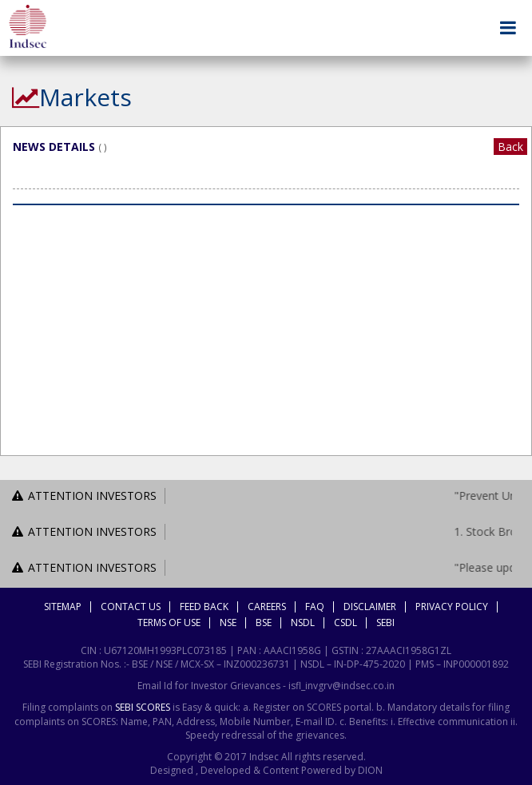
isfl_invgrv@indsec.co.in (341, 686)
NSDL (303, 622)
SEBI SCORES (143, 707)
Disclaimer (370, 607)
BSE (264, 622)
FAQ (315, 607)
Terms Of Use (169, 622)
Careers (267, 607)
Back (510, 147)
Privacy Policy (452, 607)
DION (369, 770)
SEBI (385, 622)
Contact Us (131, 607)
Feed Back (204, 607)
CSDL (345, 622)
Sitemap (63, 607)
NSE (228, 622)
